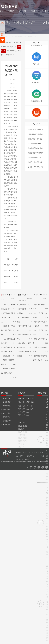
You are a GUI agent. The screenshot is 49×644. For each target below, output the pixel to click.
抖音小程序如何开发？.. (36, 144)
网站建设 (3, 2)
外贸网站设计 (39, 453)
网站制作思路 (12, 47)
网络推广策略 (23, 441)
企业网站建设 (9, 114)
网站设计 (15, 2)
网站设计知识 (10, 55)
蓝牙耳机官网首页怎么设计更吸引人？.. (8, 317)
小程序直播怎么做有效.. (36, 162)
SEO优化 (12, 43)
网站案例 (23, 11)
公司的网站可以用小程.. (36, 134)
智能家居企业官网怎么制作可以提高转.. (8, 360)
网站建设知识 (12, 51)
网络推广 (22, 2)
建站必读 (21, 447)
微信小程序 (20, 456)
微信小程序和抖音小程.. (36, 148)
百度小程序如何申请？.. (36, 158)
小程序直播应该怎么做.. (36, 167)
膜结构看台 (32, 456)
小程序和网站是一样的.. (36, 130)
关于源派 (45, 11)
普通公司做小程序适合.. (36, 139)
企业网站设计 (23, 453)
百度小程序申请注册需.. (36, 153)
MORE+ (14, 299)
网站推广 (21, 429)
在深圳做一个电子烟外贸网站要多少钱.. (8, 330)
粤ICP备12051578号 (40, 462)
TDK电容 (42, 456)
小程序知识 (14, 36)
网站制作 (9, 2)
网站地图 (46, 2)
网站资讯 (34, 11)
